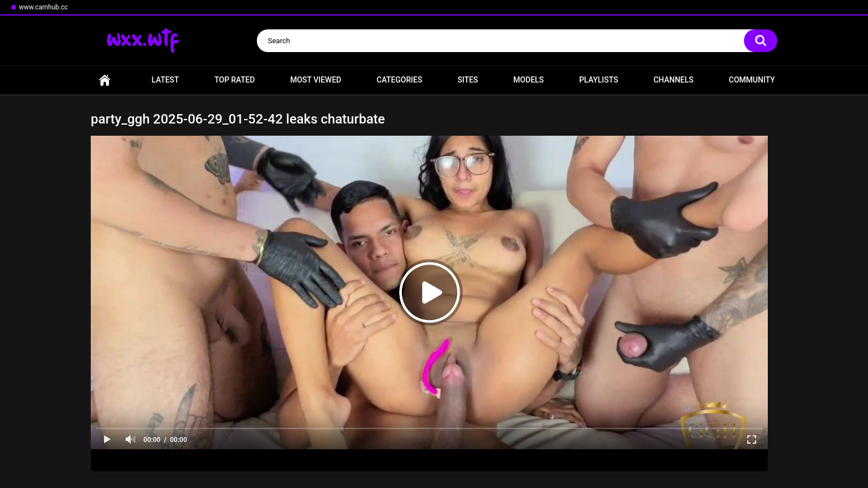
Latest (166, 80)
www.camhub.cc (43, 7)
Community (752, 80)
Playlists (599, 80)
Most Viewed (316, 80)
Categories (399, 80)
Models (528, 80)
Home (105, 80)
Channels (673, 80)
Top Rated (234, 80)
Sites (467, 80)
